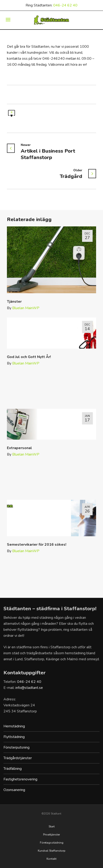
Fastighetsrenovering (20, 779)
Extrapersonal (19, 448)
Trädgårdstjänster (18, 758)
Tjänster (14, 302)
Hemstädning (14, 726)
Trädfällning (13, 769)
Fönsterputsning (16, 747)
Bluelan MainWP (26, 308)
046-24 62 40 (65, 5)
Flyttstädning (14, 737)
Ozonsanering (14, 790)
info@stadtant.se (29, 688)
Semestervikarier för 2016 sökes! (37, 545)
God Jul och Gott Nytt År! (29, 357)
